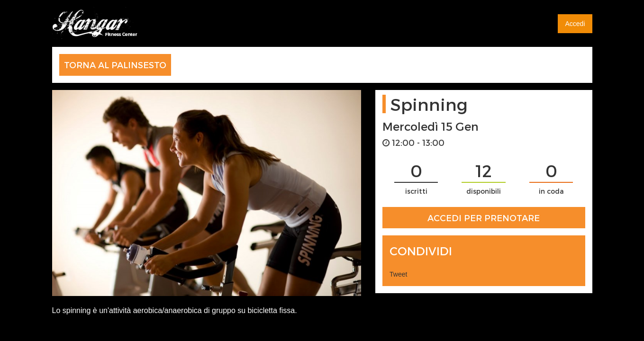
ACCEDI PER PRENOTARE (484, 218)
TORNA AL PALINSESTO (115, 65)
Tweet (398, 274)
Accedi (575, 24)
